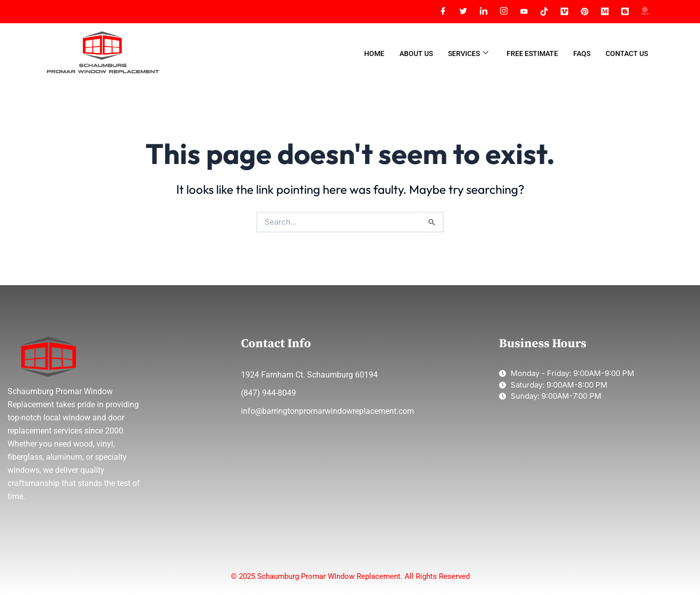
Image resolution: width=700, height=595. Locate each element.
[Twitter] (463, 12)
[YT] (524, 12)
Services (468, 54)
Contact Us (627, 53)
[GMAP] (645, 12)
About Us (416, 53)
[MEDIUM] (605, 12)
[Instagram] (504, 12)
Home (374, 53)
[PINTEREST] (584, 12)
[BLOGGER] (625, 12)
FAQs (582, 53)
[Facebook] (443, 12)
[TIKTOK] (544, 12)
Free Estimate (532, 53)
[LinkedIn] (483, 12)
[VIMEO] (564, 12)
